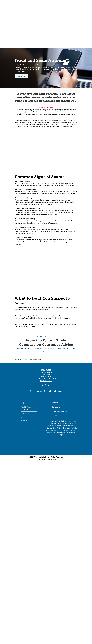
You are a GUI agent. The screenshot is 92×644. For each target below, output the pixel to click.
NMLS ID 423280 (46, 381)
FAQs (23, 403)
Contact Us (22, 76)
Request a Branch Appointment (27, 419)
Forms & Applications (59, 411)
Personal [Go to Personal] (18, 360)
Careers (55, 416)
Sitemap (55, 403)
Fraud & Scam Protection (26, 408)
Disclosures (25, 414)
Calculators (56, 407)
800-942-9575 (46, 370)
